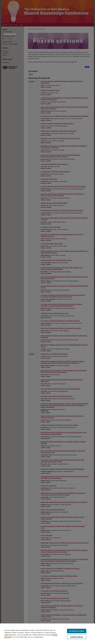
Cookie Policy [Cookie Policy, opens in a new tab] (39, 637)
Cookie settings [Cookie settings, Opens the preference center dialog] (77, 637)
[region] (47, 634)
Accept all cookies (77, 631)
